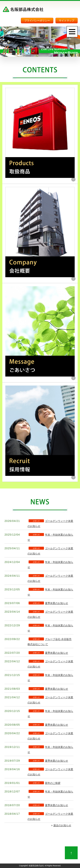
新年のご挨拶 (53, 783)
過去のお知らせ (62, 825)
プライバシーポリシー (37, 21)
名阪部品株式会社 (36, 866)
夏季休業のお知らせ (57, 603)
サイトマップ (67, 21)
